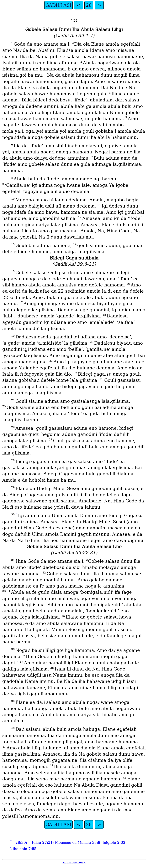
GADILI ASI (58, 5)
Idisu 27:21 (42, 842)
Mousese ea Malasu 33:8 (78, 842)
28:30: (21, 842)
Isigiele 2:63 (114, 842)
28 (89, 5)
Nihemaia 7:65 (23, 849)
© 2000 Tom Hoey (74, 863)
